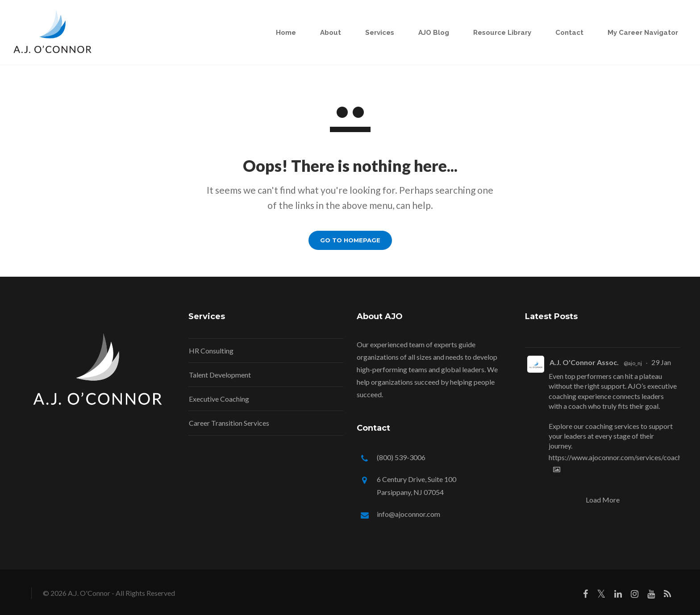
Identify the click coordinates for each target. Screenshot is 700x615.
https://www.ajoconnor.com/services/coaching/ (621, 457)
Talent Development (220, 375)
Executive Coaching (219, 399)
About (327, 33)
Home (282, 33)
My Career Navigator (639, 33)
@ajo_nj (633, 363)
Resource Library (499, 33)
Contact (566, 33)
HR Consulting (211, 351)
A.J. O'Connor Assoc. (584, 362)
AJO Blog (430, 33)
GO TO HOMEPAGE (350, 240)
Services (376, 33)
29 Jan (661, 362)
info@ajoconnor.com (408, 514)
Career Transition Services (229, 423)
